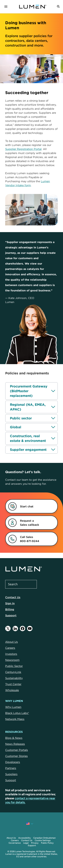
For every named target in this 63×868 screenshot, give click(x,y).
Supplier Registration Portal (23, 149)
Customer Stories (16, 756)
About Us (11, 838)
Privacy (35, 843)
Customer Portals (17, 750)
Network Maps (15, 719)
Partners (11, 768)
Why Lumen (13, 707)
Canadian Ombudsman (44, 838)
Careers (15, 840)
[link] (28, 523)
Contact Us (13, 597)
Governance (15, 843)
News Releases (15, 744)
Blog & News (14, 738)
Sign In (10, 603)
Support (11, 615)
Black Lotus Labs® (17, 713)
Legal (26, 843)
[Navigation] (6, 7)
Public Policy (47, 843)
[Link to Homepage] (33, 7)
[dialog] (28, 506)
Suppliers (11, 774)
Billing (10, 609)
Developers (13, 762)
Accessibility (25, 838)
